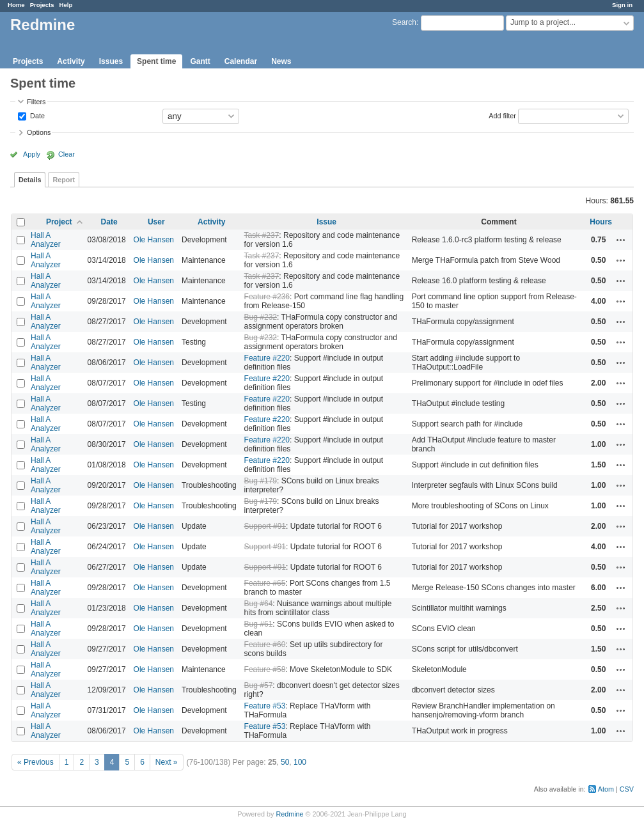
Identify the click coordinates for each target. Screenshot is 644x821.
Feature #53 (265, 706)
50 (285, 762)
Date (36, 115)
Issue (326, 222)
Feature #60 (265, 645)
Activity (71, 61)
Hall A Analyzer (46, 240)
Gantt (200, 61)
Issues (111, 61)
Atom (606, 789)
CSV (627, 789)
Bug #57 (259, 685)
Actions (621, 240)
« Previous (35, 762)
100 (300, 762)
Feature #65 (265, 583)
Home (16, 5)
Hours (601, 222)
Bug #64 (259, 604)
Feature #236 (267, 297)
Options (39, 132)
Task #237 (262, 235)
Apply (32, 154)
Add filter (502, 115)
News (281, 61)
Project (59, 222)
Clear (67, 154)
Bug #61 (259, 624)
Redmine (289, 814)
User (156, 222)
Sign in (622, 5)
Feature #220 (267, 358)
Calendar (241, 61)
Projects (42, 5)
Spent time (156, 61)
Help (66, 5)
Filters (36, 102)
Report (64, 180)
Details (30, 180)
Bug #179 (261, 481)
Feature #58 (265, 669)
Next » (167, 762)
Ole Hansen (154, 240)
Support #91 (265, 526)
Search (404, 22)
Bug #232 (261, 317)
